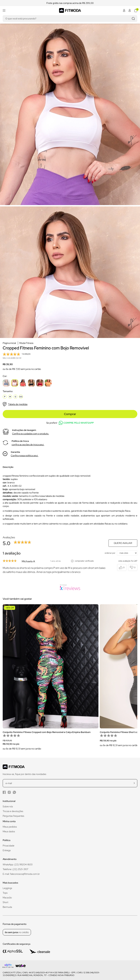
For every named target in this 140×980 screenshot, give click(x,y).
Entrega (7, 850)
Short (5, 902)
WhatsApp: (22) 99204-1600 (18, 864)
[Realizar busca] (133, 19)
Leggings (7, 888)
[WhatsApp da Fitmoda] (14, 792)
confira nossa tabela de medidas (48, 496)
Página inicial (9, 343)
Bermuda (7, 907)
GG (21, 397)
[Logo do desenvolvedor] (8, 966)
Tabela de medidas (15, 404)
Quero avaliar (123, 543)
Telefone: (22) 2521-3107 (15, 869)
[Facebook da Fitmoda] (4, 792)
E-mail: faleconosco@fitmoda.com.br (21, 874)
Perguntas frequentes (13, 816)
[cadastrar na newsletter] (134, 783)
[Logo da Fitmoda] (70, 10)
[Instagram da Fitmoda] (9, 792)
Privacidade (8, 846)
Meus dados (9, 831)
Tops (5, 893)
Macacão (7, 898)
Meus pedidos (10, 827)
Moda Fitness (26, 343)
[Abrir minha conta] (124, 10)
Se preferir (70, 423)
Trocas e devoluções (13, 811)
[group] (51, 679)
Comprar (70, 414)
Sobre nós (8, 806)
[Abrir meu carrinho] (136, 10)
